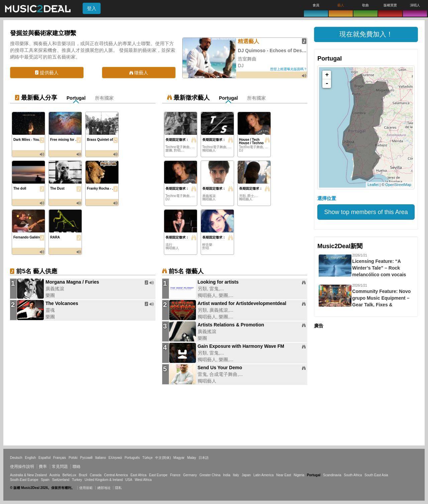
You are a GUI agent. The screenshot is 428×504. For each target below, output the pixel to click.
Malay (192, 458)
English (30, 458)
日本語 (204, 458)
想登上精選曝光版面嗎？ (289, 69)
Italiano (100, 458)
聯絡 (77, 467)
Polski (73, 458)
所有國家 (104, 98)
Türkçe (148, 458)
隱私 (118, 488)
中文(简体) (163, 458)
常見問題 (60, 467)
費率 (43, 467)
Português (132, 458)
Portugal (76, 98)
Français (60, 458)
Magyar (179, 458)
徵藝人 (139, 73)
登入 (92, 8)
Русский (86, 458)
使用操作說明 (22, 467)
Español (44, 458)
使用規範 (86, 488)
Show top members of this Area (366, 212)
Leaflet (373, 185)
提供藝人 (47, 73)
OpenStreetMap (398, 185)
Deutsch (16, 458)
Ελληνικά (115, 458)
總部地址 (104, 488)
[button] (366, 34)
